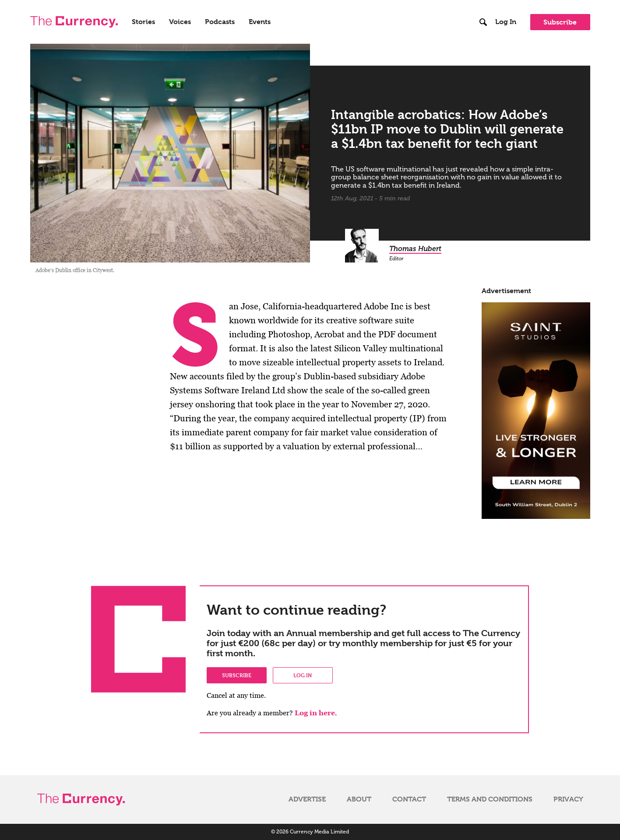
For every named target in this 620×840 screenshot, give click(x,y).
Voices (180, 22)
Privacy (568, 799)
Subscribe (560, 22)
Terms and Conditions (490, 799)
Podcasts (220, 22)
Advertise (307, 799)
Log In (506, 22)
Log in (303, 675)
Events (260, 22)
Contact (409, 799)
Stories (143, 22)
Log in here (315, 713)
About (359, 799)
